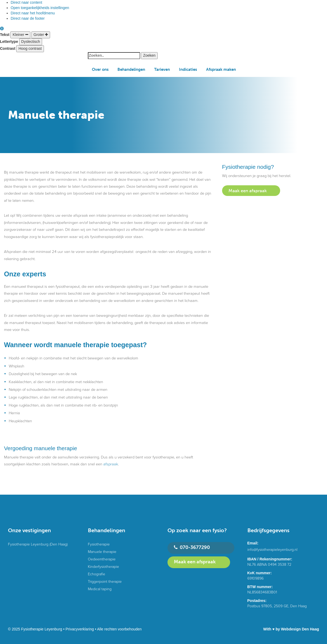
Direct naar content (26, 2)
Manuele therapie (102, 552)
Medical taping (100, 589)
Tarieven (162, 69)
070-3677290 (192, 547)
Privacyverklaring (80, 629)
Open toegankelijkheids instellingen (40, 8)
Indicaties (188, 69)
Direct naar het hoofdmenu (33, 13)
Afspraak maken (221, 69)
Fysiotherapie (99, 544)
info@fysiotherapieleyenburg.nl (272, 550)
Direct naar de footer (28, 18)
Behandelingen (131, 69)
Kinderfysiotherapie (103, 567)
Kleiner (20, 35)
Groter (41, 35)
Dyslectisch (31, 42)
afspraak (111, 464)
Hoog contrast (30, 48)
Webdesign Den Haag (300, 629)
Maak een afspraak (248, 191)
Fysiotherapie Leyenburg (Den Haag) (38, 544)
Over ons (100, 69)
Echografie (97, 574)
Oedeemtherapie (102, 559)
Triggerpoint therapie (105, 582)
